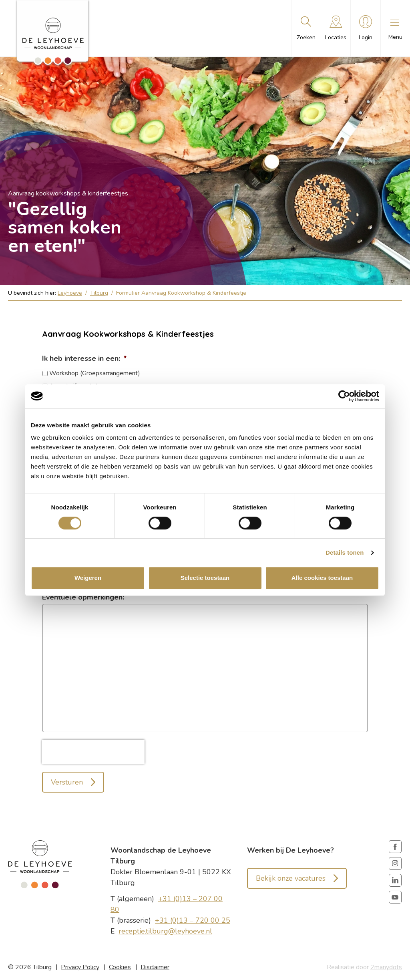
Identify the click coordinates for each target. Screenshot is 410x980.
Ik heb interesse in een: (84, 358)
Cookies (120, 967)
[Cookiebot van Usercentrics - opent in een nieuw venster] (344, 396)
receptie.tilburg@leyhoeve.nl (165, 931)
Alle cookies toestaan (322, 578)
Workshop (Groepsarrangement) (95, 373)
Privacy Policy (80, 967)
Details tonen (345, 552)
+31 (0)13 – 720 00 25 (193, 920)
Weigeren (88, 578)
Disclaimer (155, 967)
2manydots (386, 967)
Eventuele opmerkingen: (83, 597)
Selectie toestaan (205, 578)
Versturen (67, 782)
